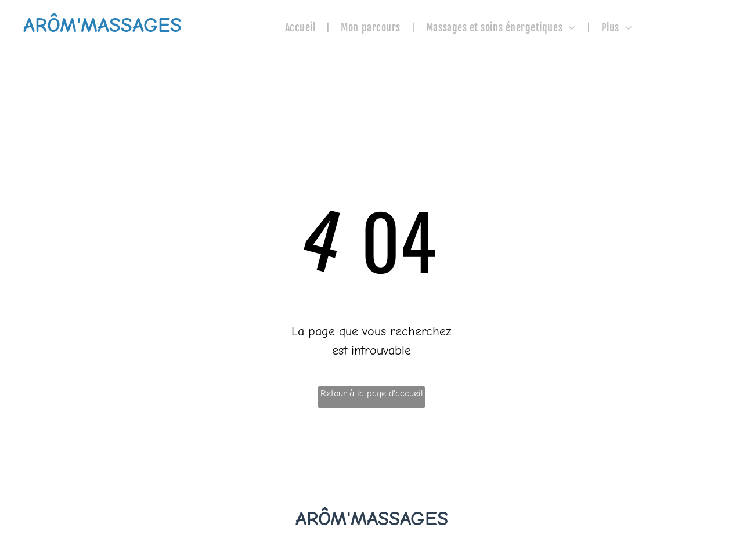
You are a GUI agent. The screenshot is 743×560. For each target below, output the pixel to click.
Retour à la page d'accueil (372, 393)
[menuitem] (302, 28)
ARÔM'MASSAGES (372, 519)
